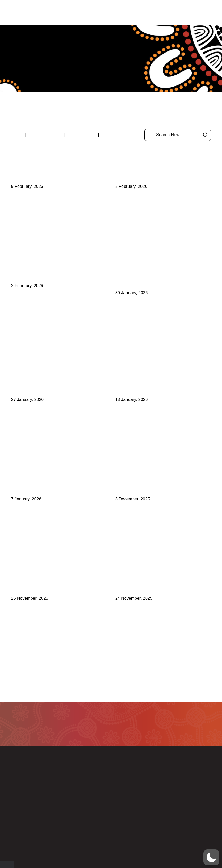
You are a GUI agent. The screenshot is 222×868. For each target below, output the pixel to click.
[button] (195, 13)
